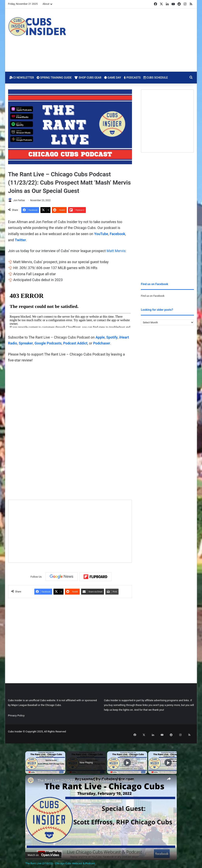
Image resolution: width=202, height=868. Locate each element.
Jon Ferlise (21, 200)
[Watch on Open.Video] (43, 850)
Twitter (20, 240)
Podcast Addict (75, 344)
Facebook (117, 234)
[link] (32, 777)
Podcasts (132, 78)
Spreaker (26, 344)
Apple (100, 337)
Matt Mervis (116, 251)
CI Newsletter (22, 78)
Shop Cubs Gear (88, 78)
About (46, 4)
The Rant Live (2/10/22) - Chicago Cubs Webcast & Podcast (86, 776)
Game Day (113, 78)
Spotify (112, 337)
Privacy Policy (16, 716)
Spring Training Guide (54, 78)
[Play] (127, 758)
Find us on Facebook (153, 296)
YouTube (101, 234)
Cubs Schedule (156, 78)
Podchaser (102, 344)
